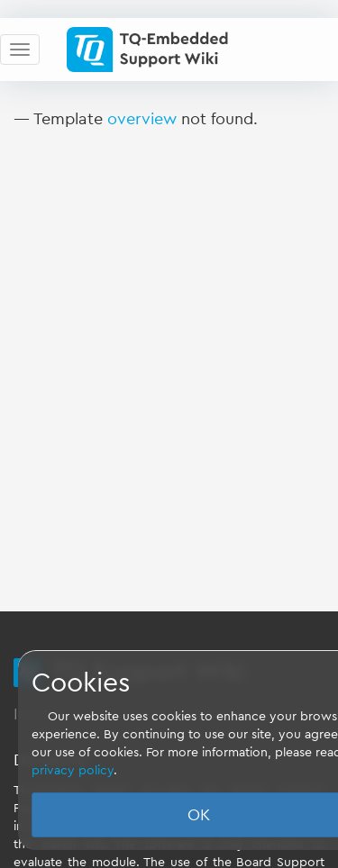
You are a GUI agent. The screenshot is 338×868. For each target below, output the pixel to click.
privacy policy (73, 771)
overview (142, 119)
